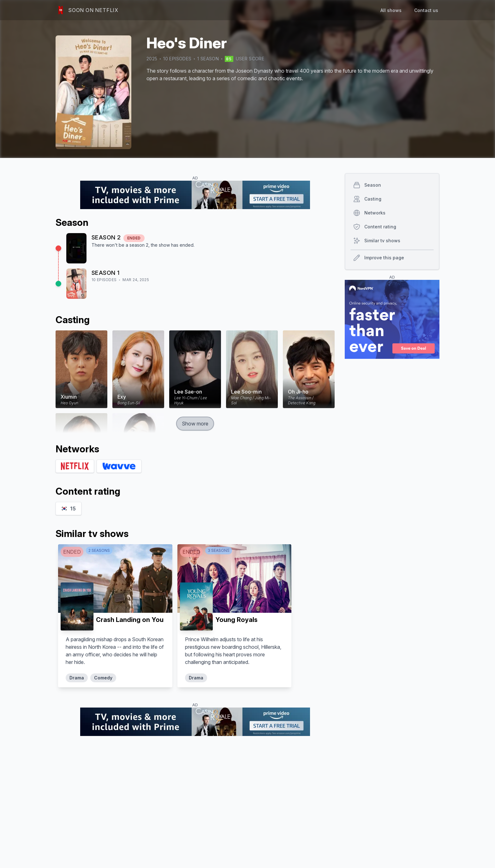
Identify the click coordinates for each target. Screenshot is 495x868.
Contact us (426, 10)
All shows (391, 10)
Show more (195, 424)
